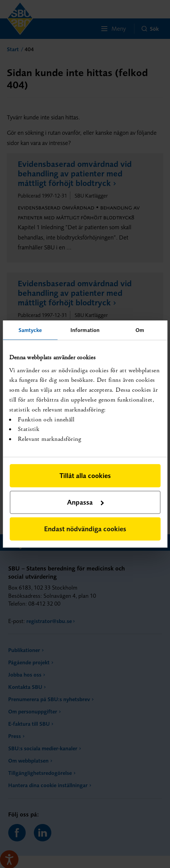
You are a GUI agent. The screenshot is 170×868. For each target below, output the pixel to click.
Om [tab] (140, 330)
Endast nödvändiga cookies (85, 529)
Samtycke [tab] (30, 330)
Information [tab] (85, 330)
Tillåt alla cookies (85, 475)
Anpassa (85, 502)
